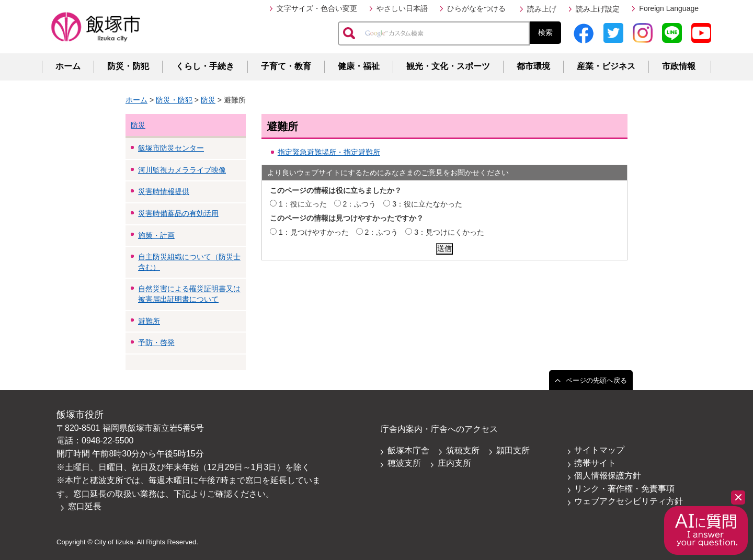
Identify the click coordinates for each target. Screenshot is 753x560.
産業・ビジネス (606, 66)
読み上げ (542, 9)
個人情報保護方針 (608, 476)
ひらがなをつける (476, 8)
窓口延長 (85, 506)
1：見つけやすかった (314, 232)
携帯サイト (595, 463)
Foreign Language (669, 8)
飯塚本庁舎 (408, 450)
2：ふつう (360, 204)
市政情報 (679, 66)
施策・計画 (156, 235)
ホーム (68, 66)
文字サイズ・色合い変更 (317, 8)
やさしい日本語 (402, 8)
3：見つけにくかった (449, 232)
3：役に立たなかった (427, 204)
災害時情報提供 (164, 191)
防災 (208, 100)
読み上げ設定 (598, 9)
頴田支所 (513, 450)
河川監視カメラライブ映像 (182, 170)
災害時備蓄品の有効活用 (178, 213)
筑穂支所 (463, 450)
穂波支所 (404, 463)
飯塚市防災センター (171, 148)
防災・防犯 (128, 66)
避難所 (149, 321)
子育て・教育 (286, 66)
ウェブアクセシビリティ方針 (629, 501)
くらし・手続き (205, 66)
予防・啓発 (156, 342)
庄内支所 (454, 463)
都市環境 (533, 66)
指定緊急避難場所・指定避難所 (329, 152)
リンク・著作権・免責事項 (624, 489)
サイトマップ (599, 450)
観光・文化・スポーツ (448, 66)
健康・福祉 (359, 66)
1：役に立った (303, 204)
